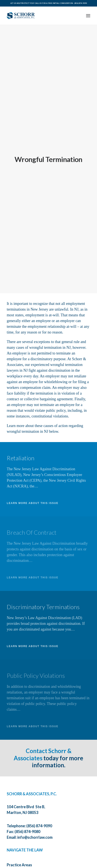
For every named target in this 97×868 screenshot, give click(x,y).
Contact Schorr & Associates (43, 745)
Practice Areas (19, 855)
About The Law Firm (24, 865)
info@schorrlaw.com (35, 828)
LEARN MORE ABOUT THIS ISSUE (33, 494)
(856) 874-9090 (81, 3)
